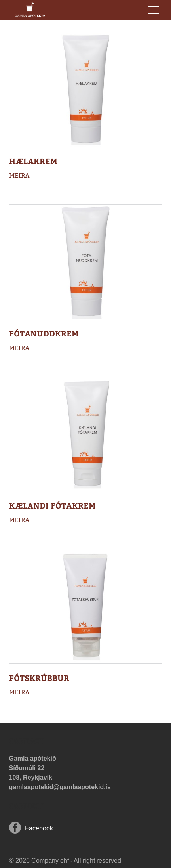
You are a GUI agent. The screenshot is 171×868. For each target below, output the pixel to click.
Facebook (39, 828)
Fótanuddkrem (44, 333)
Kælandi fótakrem (52, 505)
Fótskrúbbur (39, 678)
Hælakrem (33, 161)
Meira (19, 175)
